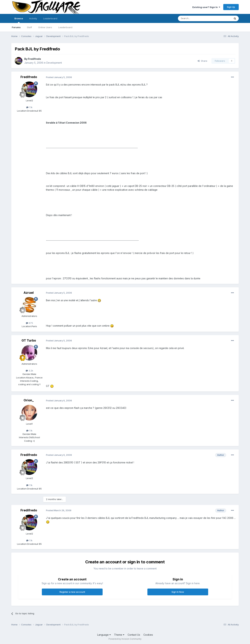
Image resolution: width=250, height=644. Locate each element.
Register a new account (72, 592)
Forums (16, 27)
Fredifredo (34, 59)
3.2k (29, 371)
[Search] (196, 18)
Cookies (148, 635)
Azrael (29, 293)
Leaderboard (65, 27)
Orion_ (29, 400)
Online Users (45, 27)
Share (202, 61)
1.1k (29, 107)
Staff (29, 27)
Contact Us (134, 635)
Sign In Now (178, 592)
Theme (119, 635)
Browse (19, 20)
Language (104, 635)
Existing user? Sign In (206, 7)
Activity (33, 18)
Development (54, 63)
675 (29, 323)
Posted (59, 77)
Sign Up (231, 7)
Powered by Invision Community (125, 639)
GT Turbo (29, 340)
